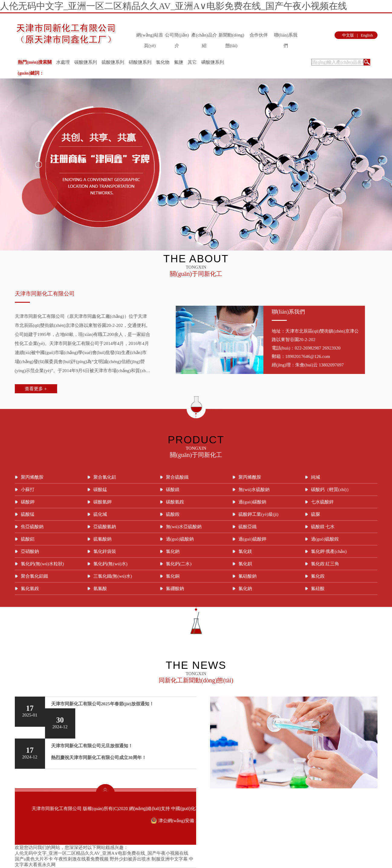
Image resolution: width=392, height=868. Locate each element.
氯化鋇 (245, 564)
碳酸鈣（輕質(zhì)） (331, 490)
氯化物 (163, 62)
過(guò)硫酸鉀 (253, 539)
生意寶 (263, 808)
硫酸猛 (28, 514)
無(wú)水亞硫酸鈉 (184, 527)
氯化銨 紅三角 (325, 564)
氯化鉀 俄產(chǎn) (329, 551)
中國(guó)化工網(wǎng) (195, 808)
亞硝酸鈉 (30, 551)
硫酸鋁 (28, 539)
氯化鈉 (173, 551)
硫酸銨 (173, 514)
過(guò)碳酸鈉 (253, 502)
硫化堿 (100, 514)
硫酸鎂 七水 (323, 527)
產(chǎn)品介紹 (204, 37)
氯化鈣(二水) (179, 564)
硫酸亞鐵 (248, 527)
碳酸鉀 (28, 502)
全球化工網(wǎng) (237, 808)
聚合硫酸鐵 (177, 477)
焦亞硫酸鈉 (32, 527)
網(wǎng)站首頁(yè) (150, 37)
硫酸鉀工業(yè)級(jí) (258, 514)
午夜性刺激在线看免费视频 (81, 859)
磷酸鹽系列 (213, 62)
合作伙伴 (259, 35)
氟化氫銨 (30, 589)
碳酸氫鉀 (102, 502)
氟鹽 (179, 62)
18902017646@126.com (308, 356)
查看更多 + (36, 389)
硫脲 (316, 514)
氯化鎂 (245, 551)
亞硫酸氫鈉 (105, 527)
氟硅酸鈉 (248, 576)
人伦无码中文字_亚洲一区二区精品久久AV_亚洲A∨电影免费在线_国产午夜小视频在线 (173, 6)
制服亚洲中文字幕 (170, 859)
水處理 (63, 62)
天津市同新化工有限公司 (45, 294)
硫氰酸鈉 (102, 539)
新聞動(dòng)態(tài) (231, 37)
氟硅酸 (318, 589)
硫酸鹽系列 (113, 62)
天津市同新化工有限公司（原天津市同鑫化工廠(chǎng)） (72, 316)
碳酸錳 (100, 490)
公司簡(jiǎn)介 (177, 37)
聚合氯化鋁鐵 (34, 576)
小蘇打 (28, 490)
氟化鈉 (245, 589)
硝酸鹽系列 (140, 62)
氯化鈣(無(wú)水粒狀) (42, 564)
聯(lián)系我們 (286, 37)
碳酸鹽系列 (86, 62)
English (367, 35)
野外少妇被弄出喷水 (130, 859)
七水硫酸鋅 (322, 502)
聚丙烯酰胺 (32, 477)
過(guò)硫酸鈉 (180, 539)
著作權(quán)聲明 (289, 808)
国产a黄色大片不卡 (34, 859)
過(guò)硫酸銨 (325, 539)
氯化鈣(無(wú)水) (110, 564)
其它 (192, 62)
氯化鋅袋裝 (105, 551)
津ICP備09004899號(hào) (334, 808)
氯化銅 (173, 576)
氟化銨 (318, 576)
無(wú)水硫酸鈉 (254, 490)
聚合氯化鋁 (105, 477)
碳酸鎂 (173, 490)
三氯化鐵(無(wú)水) (113, 576)
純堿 (316, 477)
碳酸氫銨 (175, 502)
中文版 (348, 35)
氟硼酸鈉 (175, 589)
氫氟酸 (100, 589)
